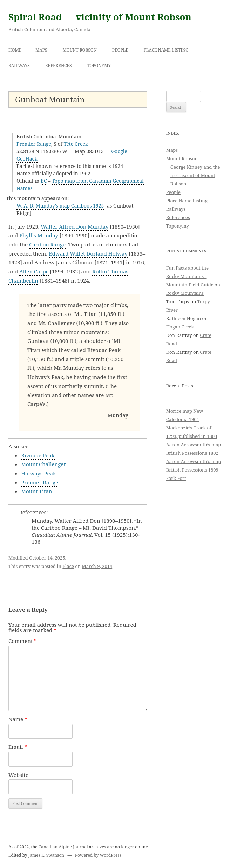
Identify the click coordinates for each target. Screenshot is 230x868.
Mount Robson (80, 50)
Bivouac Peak (38, 455)
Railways (19, 65)
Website (18, 775)
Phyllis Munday (39, 235)
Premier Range (34, 144)
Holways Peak (39, 473)
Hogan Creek (180, 327)
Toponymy (99, 65)
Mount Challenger (43, 464)
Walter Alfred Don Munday (75, 226)
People (120, 50)
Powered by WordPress (98, 855)
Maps (41, 50)
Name (18, 719)
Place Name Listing (166, 50)
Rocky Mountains (185, 293)
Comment (23, 641)
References (59, 65)
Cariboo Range (47, 244)
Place (68, 566)
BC (44, 181)
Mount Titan (37, 491)
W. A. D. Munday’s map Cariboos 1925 (60, 206)
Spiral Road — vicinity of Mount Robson (100, 17)
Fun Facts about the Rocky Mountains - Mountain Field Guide (190, 276)
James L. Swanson (46, 855)
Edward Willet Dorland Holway (88, 253)
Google (119, 151)
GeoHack (27, 159)
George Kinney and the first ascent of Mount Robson (195, 175)
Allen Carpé (34, 271)
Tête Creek (76, 144)
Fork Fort (176, 478)
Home (15, 50)
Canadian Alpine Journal (63, 847)
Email (18, 747)
